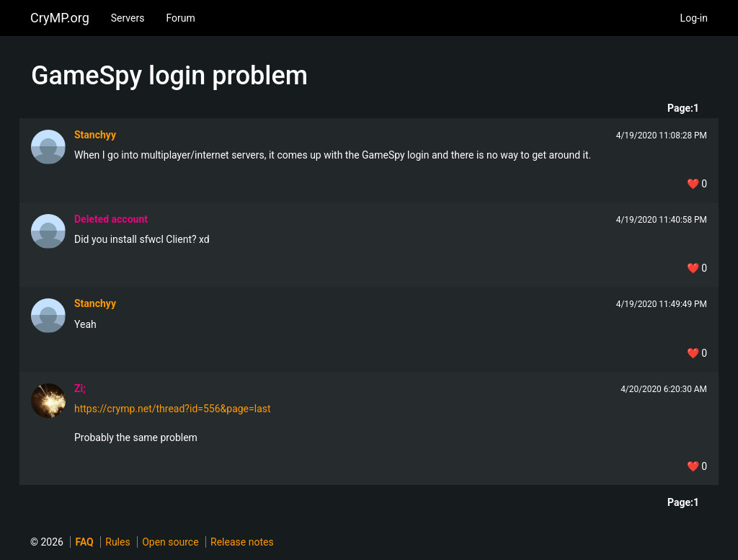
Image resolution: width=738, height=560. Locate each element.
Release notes (242, 542)
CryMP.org (60, 18)
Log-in (694, 18)
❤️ (697, 184)
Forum (180, 18)
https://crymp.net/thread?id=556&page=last (173, 409)
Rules (117, 542)
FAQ (84, 542)
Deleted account (111, 219)
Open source (170, 542)
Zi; (80, 388)
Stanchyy (95, 135)
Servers (128, 18)
